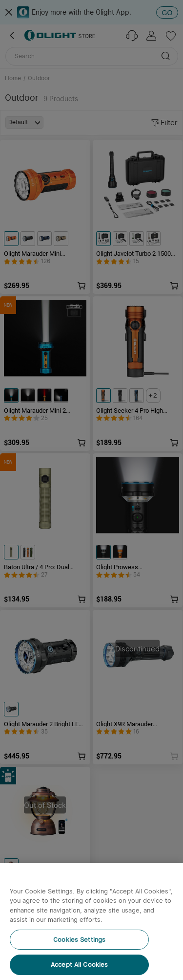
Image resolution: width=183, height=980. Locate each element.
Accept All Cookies (79, 965)
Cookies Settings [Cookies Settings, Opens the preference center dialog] (79, 940)
